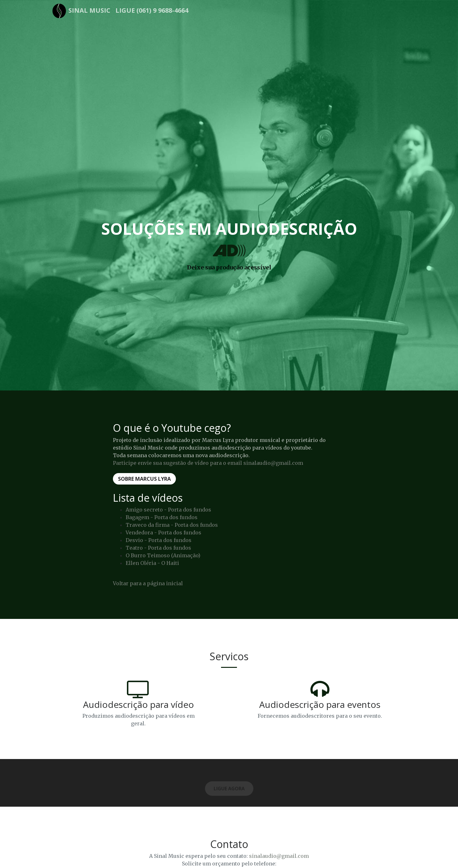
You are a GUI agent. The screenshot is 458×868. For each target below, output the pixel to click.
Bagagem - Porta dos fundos (162, 517)
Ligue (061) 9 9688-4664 (152, 10)
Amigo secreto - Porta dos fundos (168, 510)
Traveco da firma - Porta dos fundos (172, 525)
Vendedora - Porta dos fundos (163, 532)
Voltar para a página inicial (148, 583)
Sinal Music (89, 10)
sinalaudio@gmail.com (279, 856)
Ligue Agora (229, 789)
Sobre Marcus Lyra (144, 479)
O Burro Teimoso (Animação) (163, 555)
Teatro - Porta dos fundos (158, 548)
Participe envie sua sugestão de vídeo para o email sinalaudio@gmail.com (208, 463)
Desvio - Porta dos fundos (159, 540)
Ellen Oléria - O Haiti (152, 563)
